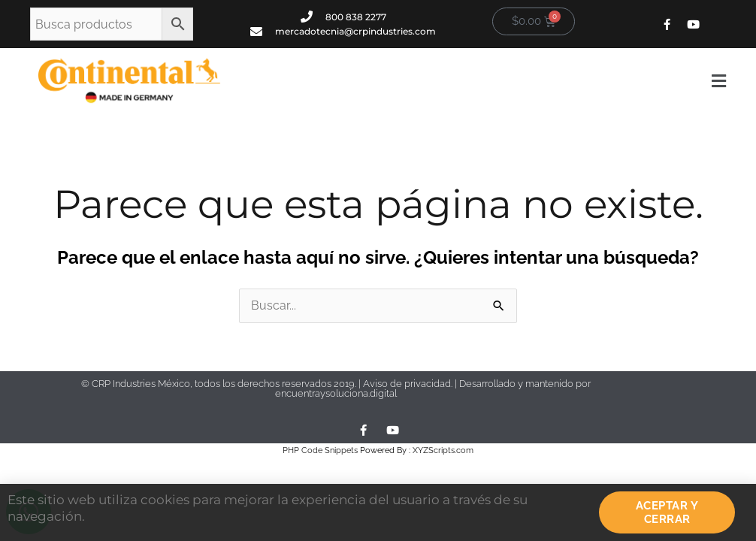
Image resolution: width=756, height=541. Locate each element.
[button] (485, 81)
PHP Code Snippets (320, 450)
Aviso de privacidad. (409, 384)
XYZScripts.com (443, 450)
